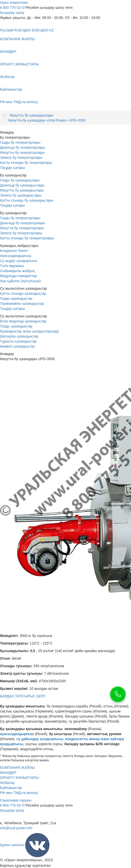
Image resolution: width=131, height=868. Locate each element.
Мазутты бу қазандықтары (32, 115)
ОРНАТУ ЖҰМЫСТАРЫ (19, 64)
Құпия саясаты (12, 845)
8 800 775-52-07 (13, 8)
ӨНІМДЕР (8, 52)
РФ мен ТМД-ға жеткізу (19, 102)
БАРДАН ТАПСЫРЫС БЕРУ (23, 696)
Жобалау (7, 77)
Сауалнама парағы (16, 800)
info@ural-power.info (16, 828)
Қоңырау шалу (12, 13)
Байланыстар (11, 89)
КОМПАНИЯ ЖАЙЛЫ (17, 39)
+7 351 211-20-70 (14, 818)
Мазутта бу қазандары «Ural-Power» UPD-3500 (47, 120)
